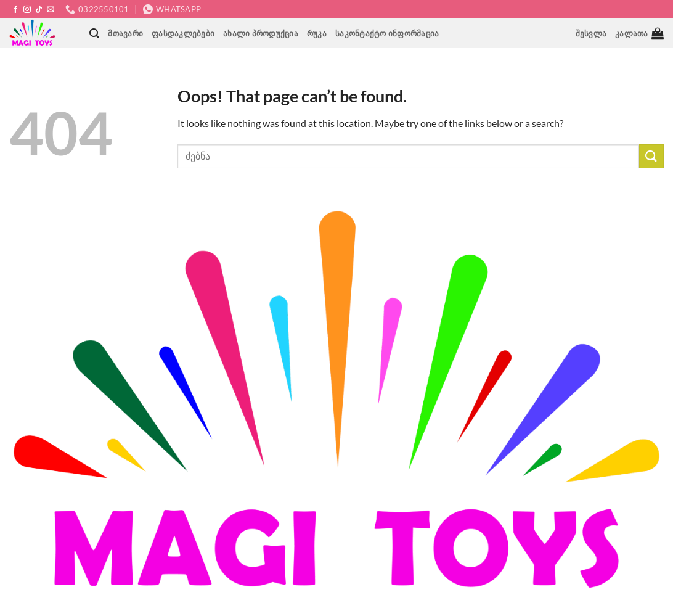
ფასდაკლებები (183, 33)
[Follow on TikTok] (39, 10)
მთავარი (125, 33)
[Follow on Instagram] (27, 10)
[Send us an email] (51, 10)
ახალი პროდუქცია (261, 33)
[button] (94, 34)
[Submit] (651, 156)
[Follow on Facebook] (15, 10)
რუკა (317, 33)
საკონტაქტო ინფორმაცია (387, 33)
